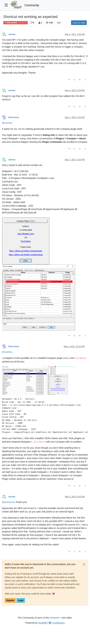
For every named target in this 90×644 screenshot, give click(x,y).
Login (21, 600)
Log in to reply (79, 23)
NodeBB (42, 623)
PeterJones (14, 117)
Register (10, 600)
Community (32, 5)
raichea (12, 34)
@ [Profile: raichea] (7, 123)
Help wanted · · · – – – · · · (16, 23)
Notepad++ (55, 618)
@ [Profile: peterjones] (9, 502)
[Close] (84, 564)
